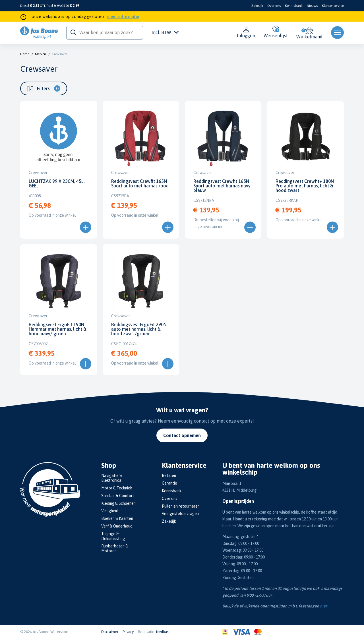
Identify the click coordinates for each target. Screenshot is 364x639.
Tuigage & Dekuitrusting (113, 536)
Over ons (274, 6)
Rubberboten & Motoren (115, 548)
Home (25, 54)
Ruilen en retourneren (181, 506)
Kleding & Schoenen (118, 503)
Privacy (128, 632)
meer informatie (123, 16)
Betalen (169, 475)
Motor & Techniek (117, 488)
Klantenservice (333, 6)
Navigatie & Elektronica (112, 478)
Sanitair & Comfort (118, 496)
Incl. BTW (165, 32)
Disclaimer (110, 632)
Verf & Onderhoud (117, 526)
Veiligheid (110, 511)
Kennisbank (294, 6)
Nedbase (163, 632)
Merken (41, 54)
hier (323, 606)
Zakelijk (257, 6)
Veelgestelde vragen (180, 514)
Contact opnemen (182, 435)
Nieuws (312, 6)
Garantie (169, 483)
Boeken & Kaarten (117, 518)
